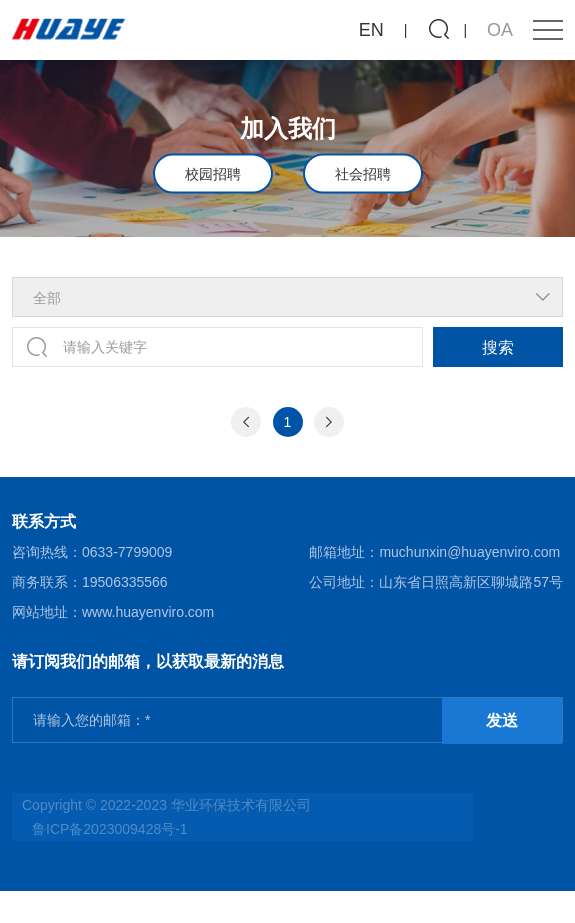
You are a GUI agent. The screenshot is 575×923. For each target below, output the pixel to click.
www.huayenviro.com (148, 612)
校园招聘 (213, 173)
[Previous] (246, 422)
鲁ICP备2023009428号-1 (110, 829)
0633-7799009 (127, 552)
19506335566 (125, 582)
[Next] (329, 422)
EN (371, 30)
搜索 (498, 347)
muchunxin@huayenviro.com (469, 552)
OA (500, 30)
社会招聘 (363, 173)
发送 (502, 720)
